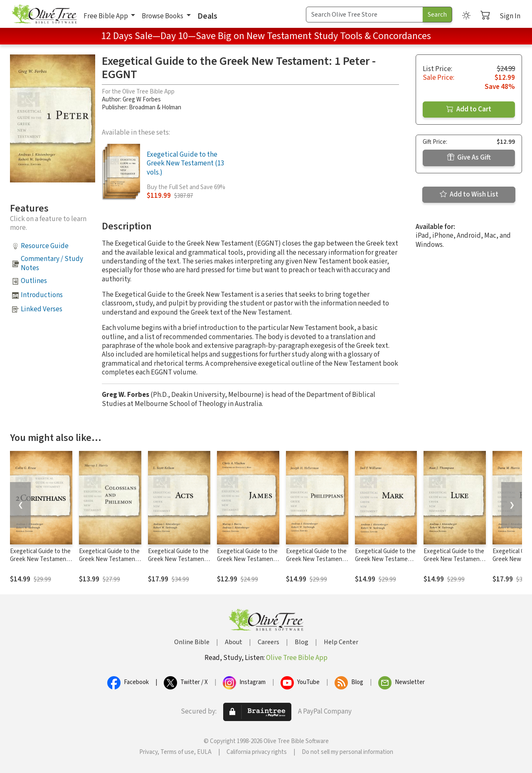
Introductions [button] (42, 295)
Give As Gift (469, 158)
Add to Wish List (469, 194)
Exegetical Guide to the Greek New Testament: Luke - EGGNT (454, 559)
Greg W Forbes (142, 100)
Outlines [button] (34, 281)
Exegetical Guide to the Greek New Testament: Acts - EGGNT (178, 559)
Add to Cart (469, 109)
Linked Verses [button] (42, 309)
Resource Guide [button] (45, 246)
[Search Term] (365, 15)
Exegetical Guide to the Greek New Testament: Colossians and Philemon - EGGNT (109, 563)
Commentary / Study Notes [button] (52, 263)
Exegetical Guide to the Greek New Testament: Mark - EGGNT (385, 559)
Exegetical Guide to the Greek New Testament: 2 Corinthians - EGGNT (40, 559)
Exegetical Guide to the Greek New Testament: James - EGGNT (247, 559)
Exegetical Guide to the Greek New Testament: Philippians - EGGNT (316, 559)
